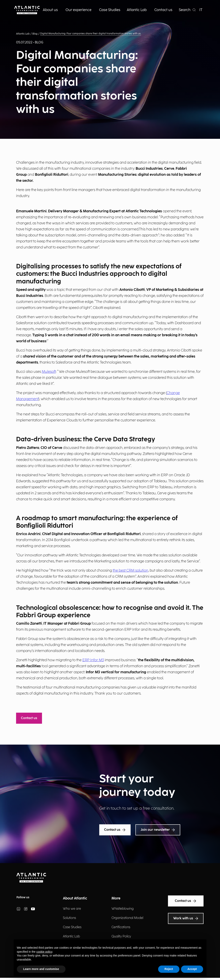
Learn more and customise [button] (41, 969)
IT (201, 10)
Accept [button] (192, 969)
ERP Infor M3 (93, 660)
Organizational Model (127, 918)
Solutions (69, 918)
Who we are (72, 909)
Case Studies (72, 927)
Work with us (186, 919)
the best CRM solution (130, 571)
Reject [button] (169, 969)
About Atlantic (75, 898)
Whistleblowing (123, 909)
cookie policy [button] (44, 952)
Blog (35, 34)
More (116, 898)
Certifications (121, 927)
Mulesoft (49, 372)
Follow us (23, 897)
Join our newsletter (158, 830)
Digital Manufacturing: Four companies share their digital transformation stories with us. (91, 34)
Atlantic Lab (23, 34)
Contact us (29, 718)
